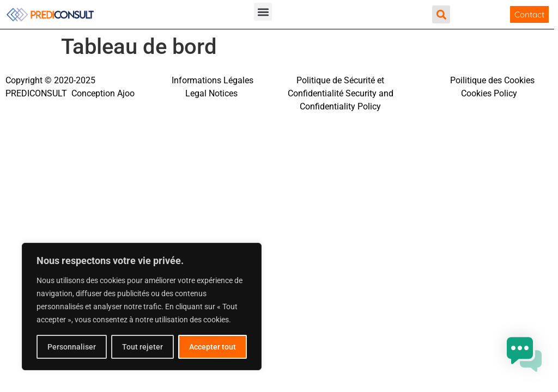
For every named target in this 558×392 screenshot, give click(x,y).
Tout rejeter (142, 347)
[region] (142, 307)
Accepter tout (213, 347)
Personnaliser (72, 347)
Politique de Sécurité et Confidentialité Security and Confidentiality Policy (341, 93)
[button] (263, 12)
